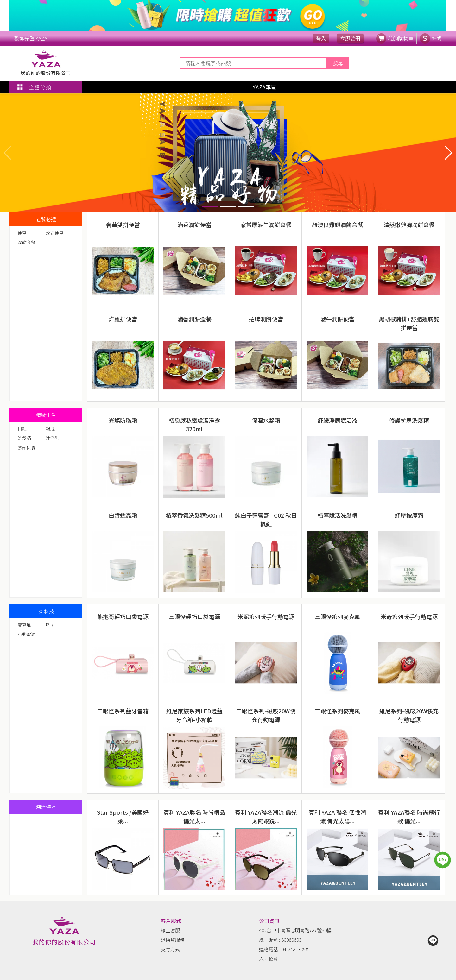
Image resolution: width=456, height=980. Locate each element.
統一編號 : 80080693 (280, 940)
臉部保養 (27, 447)
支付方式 (170, 949)
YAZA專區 (265, 87)
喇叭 (50, 625)
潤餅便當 (55, 233)
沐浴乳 (53, 438)
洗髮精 (24, 438)
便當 (22, 233)
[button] (449, 153)
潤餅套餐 (27, 242)
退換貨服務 (173, 940)
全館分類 (34, 87)
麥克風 (24, 625)
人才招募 (269, 959)
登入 (321, 38)
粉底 (50, 428)
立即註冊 (350, 38)
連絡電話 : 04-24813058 (284, 949)
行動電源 (27, 634)
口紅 (22, 428)
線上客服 (170, 930)
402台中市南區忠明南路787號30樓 (295, 930)
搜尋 (338, 63)
